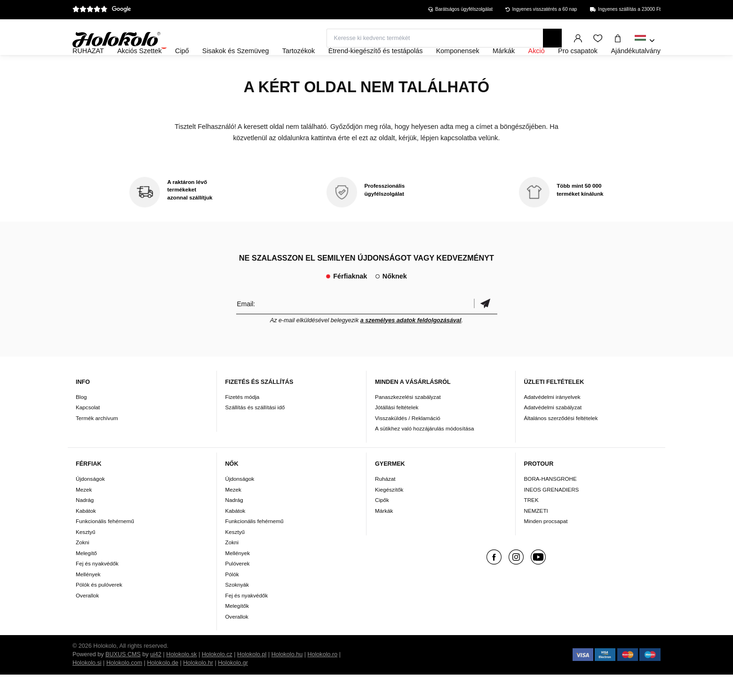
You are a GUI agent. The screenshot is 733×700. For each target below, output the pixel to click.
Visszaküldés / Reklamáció (408, 443)
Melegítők (237, 631)
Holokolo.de (163, 688)
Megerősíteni (486, 329)
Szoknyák (237, 610)
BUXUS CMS (123, 680)
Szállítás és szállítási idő (255, 433)
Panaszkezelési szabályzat (408, 422)
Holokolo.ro (322, 680)
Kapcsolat (88, 433)
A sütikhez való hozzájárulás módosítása (425, 454)
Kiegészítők (389, 515)
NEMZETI (536, 536)
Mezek (84, 515)
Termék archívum (97, 443)
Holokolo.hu (287, 680)
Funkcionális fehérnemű (105, 546)
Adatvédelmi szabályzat (553, 433)
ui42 (156, 680)
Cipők (382, 525)
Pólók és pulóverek (99, 610)
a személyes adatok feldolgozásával (411, 346)
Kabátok (86, 536)
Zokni (83, 568)
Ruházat (385, 504)
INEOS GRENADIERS (552, 515)
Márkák (384, 536)
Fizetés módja (243, 422)
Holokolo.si (87, 688)
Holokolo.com (124, 688)
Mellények (88, 600)
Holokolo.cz (217, 680)
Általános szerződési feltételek (561, 443)
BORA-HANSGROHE (550, 504)
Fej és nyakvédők (97, 589)
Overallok (87, 621)
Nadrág (85, 525)
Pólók (232, 600)
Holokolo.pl (252, 680)
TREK (531, 525)
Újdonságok (90, 504)
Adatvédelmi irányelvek (552, 422)
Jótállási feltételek (397, 433)
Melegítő (86, 578)
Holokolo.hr (198, 688)
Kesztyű (86, 557)
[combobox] (645, 41)
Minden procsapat (546, 546)
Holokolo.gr (233, 688)
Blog (81, 422)
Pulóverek (238, 589)
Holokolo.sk (181, 680)
